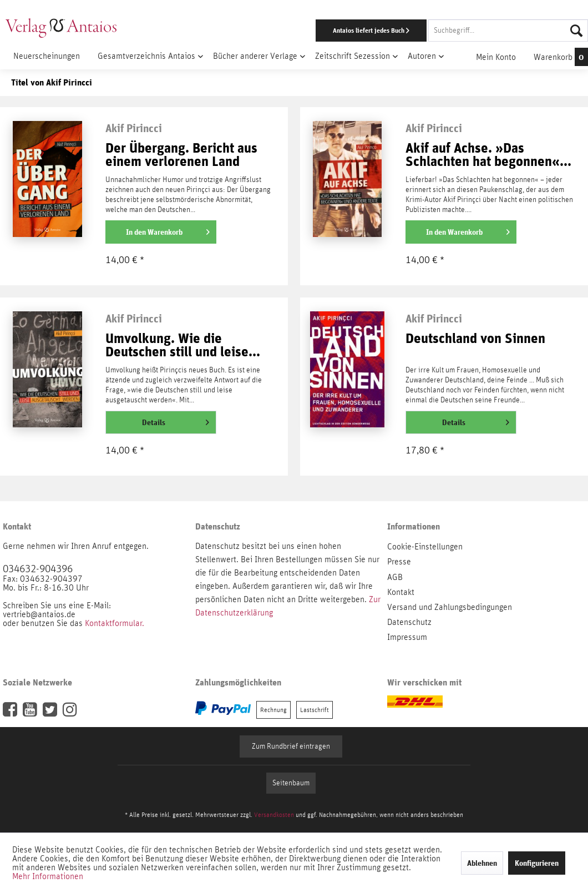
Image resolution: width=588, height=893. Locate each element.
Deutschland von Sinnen (475, 339)
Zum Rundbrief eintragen (291, 746)
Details (176, 420)
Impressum (407, 637)
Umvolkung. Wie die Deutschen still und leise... (183, 345)
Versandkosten (274, 815)
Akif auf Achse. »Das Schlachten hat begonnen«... (488, 155)
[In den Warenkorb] (161, 232)
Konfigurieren (537, 863)
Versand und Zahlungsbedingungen (450, 607)
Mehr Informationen (48, 876)
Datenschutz (409, 622)
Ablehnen (482, 863)
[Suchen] (576, 31)
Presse (399, 562)
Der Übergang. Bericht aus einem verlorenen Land (181, 155)
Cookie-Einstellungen (425, 547)
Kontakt (401, 592)
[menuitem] (382, 31)
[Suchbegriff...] (508, 31)
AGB (395, 577)
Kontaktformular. (115, 623)
